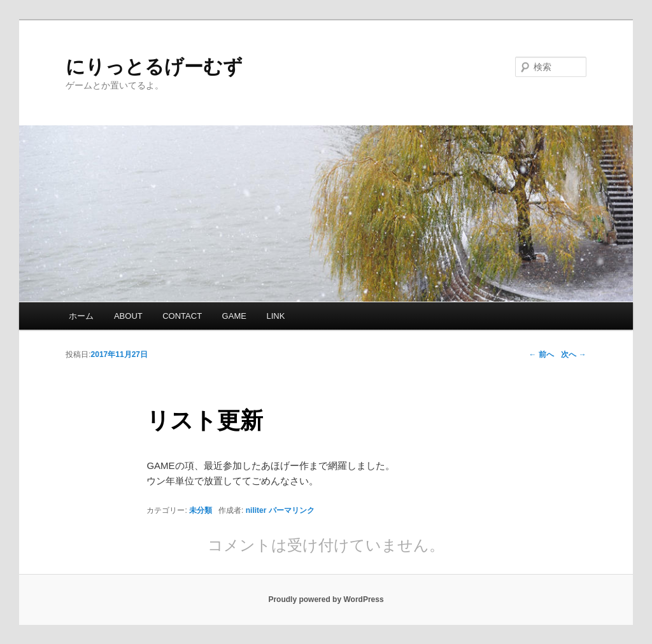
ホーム (81, 316)
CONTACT (182, 316)
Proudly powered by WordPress (326, 599)
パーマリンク (292, 510)
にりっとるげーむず (154, 66)
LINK (275, 316)
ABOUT (128, 316)
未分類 (201, 510)
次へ (573, 354)
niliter (256, 510)
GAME (234, 316)
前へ (541, 354)
